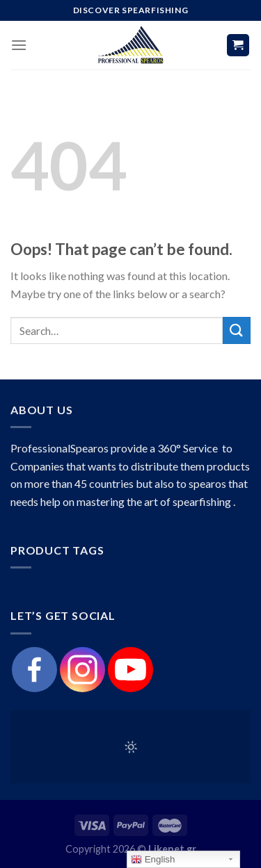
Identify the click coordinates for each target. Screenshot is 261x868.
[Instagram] (82, 670)
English (153, 860)
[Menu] (19, 45)
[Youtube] (130, 670)
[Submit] (237, 330)
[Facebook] (34, 670)
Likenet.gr (172, 849)
